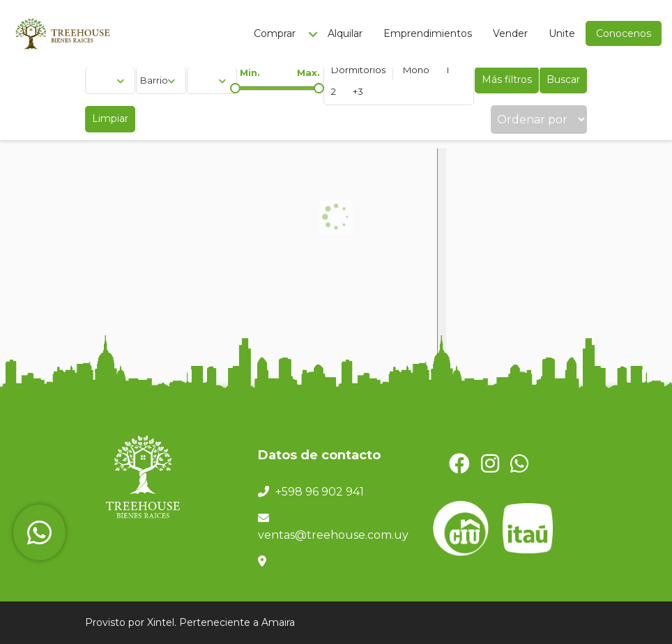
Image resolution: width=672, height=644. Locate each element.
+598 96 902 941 (320, 492)
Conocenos (624, 33)
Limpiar (110, 118)
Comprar (275, 33)
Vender (510, 33)
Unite (562, 33)
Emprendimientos (428, 33)
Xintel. (162, 622)
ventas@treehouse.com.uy (333, 535)
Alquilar (345, 33)
